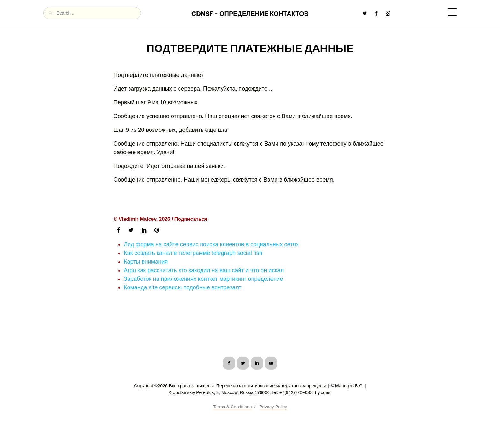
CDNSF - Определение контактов (250, 14)
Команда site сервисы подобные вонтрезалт (183, 287)
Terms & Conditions (232, 407)
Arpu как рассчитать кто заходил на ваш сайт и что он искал (204, 270)
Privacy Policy (273, 407)
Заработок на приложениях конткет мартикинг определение (203, 279)
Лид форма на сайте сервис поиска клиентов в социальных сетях (211, 244)
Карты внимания (146, 262)
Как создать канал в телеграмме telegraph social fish (193, 253)
